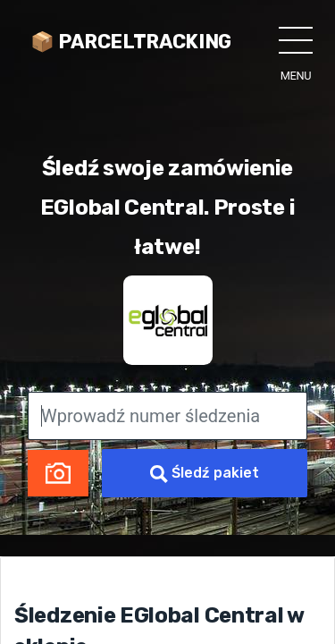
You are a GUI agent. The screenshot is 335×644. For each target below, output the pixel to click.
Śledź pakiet (205, 474)
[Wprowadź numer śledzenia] (167, 416)
